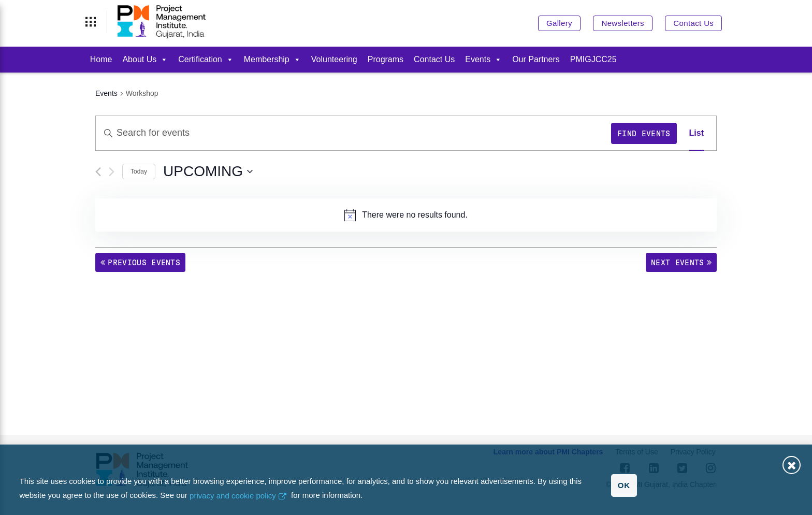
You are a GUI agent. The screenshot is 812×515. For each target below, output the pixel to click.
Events (483, 59)
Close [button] (792, 465)
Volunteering (334, 59)
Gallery (559, 23)
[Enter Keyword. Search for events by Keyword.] (353, 133)
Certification (206, 59)
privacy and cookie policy (233, 496)
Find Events (644, 133)
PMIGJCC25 (593, 59)
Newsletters (622, 23)
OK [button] (624, 485)
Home (101, 59)
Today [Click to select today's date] (139, 171)
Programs (386, 59)
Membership (272, 59)
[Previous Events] (98, 172)
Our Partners (536, 59)
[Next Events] (112, 172)
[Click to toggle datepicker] (208, 171)
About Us (145, 59)
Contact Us (693, 23)
